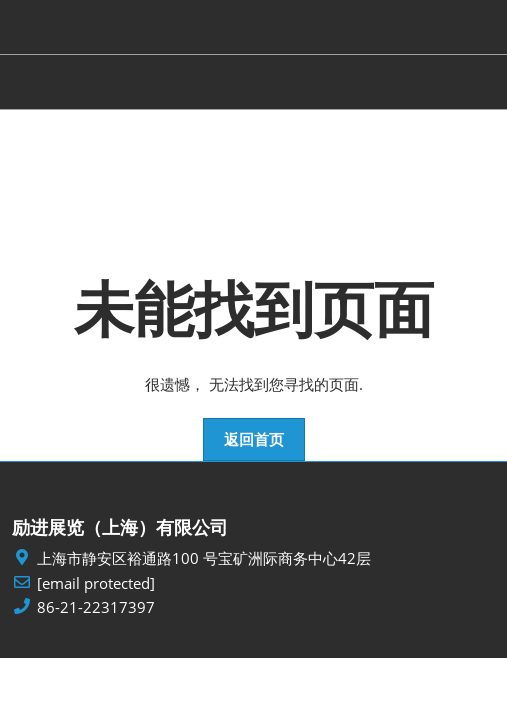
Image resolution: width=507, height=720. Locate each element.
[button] (254, 440)
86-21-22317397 (96, 607)
